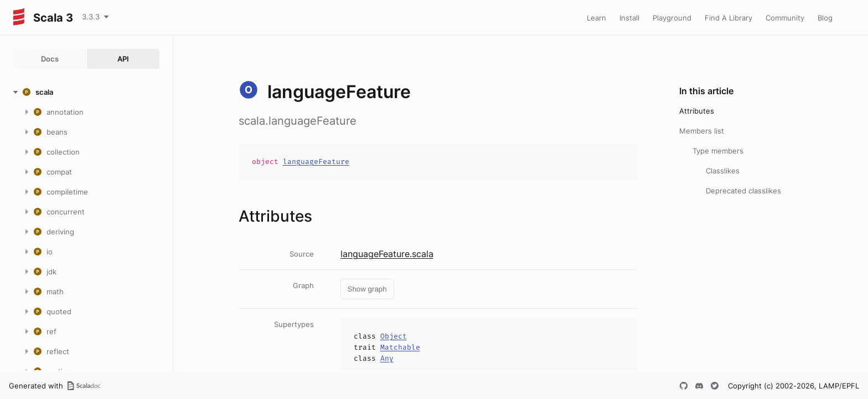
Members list (702, 131)
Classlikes (723, 171)
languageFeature (316, 162)
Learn (596, 18)
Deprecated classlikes (743, 191)
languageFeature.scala (387, 254)
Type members (718, 151)
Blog (825, 18)
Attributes (697, 111)
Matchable (400, 347)
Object (394, 336)
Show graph (367, 289)
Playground (672, 18)
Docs (50, 59)
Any (387, 358)
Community (785, 18)
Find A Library (728, 18)
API (123, 59)
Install (629, 18)
